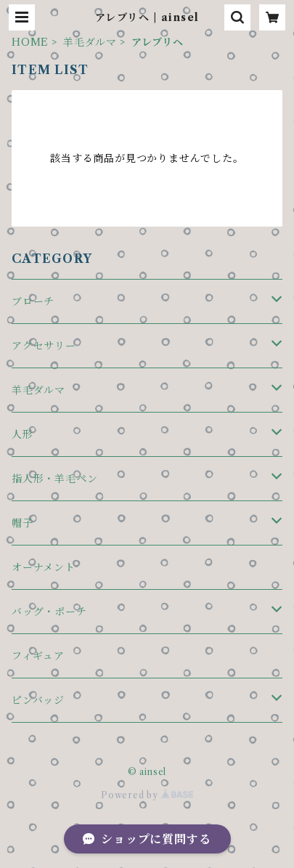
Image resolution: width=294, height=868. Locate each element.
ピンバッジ (38, 700)
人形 (23, 434)
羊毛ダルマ (90, 42)
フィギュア (38, 656)
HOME (30, 42)
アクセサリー (44, 346)
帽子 (23, 523)
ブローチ (33, 301)
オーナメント (44, 567)
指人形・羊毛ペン (54, 479)
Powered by (147, 795)
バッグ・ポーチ (49, 612)
